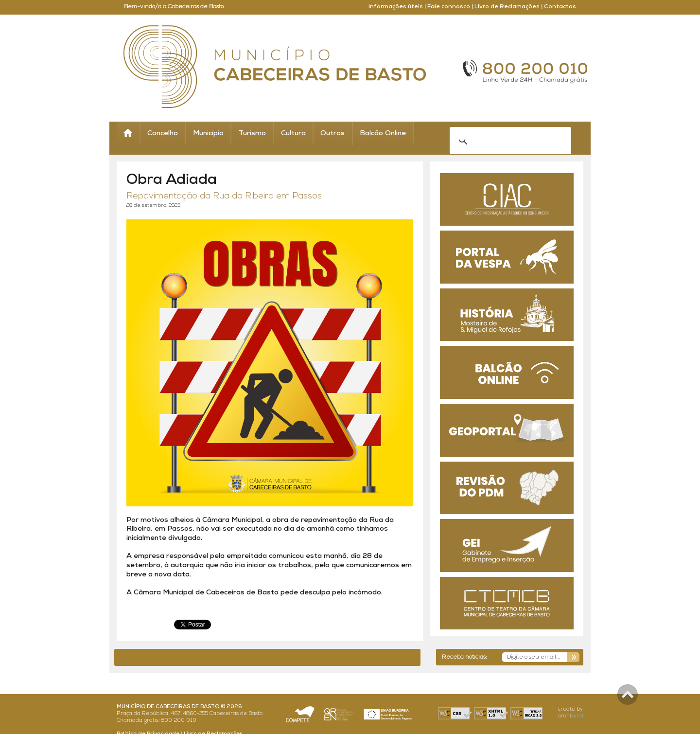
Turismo (252, 134)
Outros (332, 134)
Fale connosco (449, 7)
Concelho (163, 134)
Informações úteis (396, 7)
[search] (498, 134)
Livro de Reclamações (507, 7)
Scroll (628, 695)
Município (208, 134)
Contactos (560, 7)
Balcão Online (383, 134)
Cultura (293, 134)
